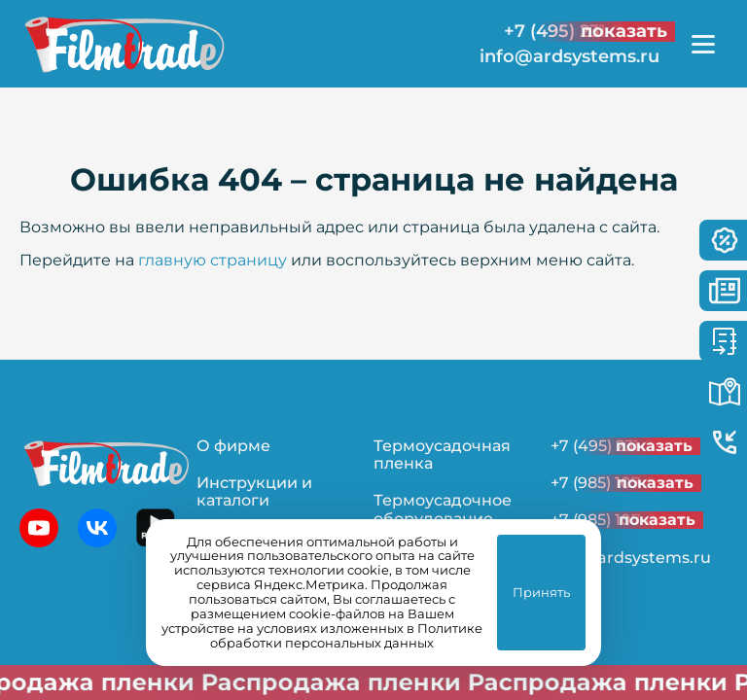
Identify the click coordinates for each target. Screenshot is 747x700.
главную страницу (213, 260)
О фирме (233, 446)
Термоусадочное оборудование (443, 509)
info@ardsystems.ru (569, 57)
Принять (541, 592)
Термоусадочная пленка (442, 455)
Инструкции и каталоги (254, 491)
